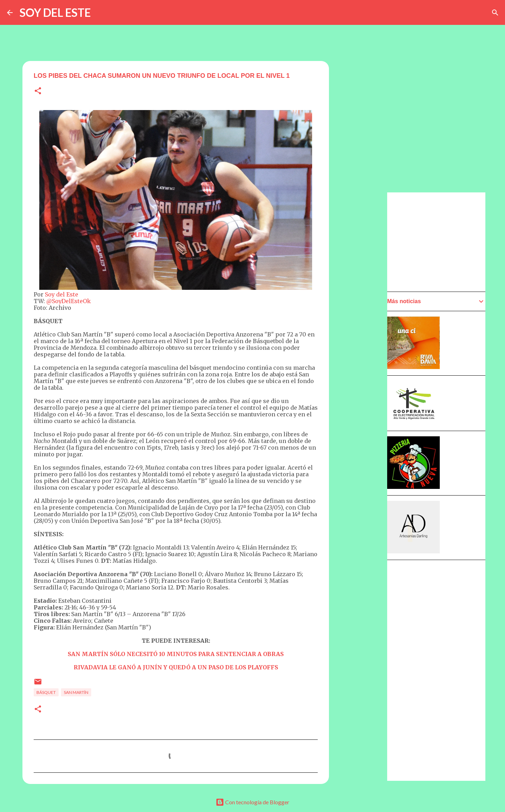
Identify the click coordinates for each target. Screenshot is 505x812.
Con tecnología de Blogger (252, 802)
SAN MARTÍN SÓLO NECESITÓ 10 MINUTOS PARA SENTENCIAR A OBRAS (176, 654)
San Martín (76, 692)
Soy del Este (62, 294)
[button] (38, 91)
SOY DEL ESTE (55, 12)
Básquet (46, 692)
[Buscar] (495, 13)
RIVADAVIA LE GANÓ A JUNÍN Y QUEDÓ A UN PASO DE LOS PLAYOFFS (176, 667)
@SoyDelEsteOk (69, 301)
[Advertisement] (363, 391)
